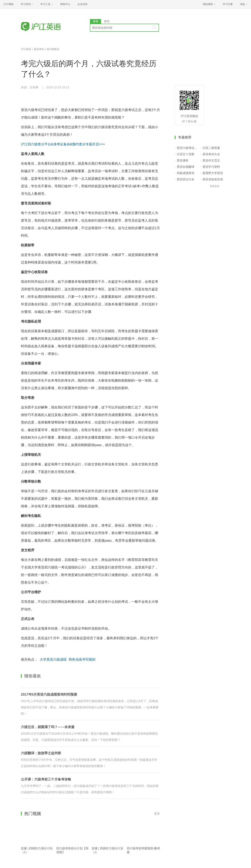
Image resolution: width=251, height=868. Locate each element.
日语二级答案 (211, 148)
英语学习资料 (211, 167)
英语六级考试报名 (188, 148)
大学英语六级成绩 (53, 659)
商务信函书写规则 (82, 659)
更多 (157, 814)
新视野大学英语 (213, 173)
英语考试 (39, 49)
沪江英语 (26, 49)
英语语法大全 (186, 179)
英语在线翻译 (186, 167)
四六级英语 (53, 49)
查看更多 (215, 186)
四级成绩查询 (186, 173)
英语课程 (183, 160)
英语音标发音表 (213, 179)
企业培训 (82, 4)
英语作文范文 (211, 160)
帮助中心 (65, 4)
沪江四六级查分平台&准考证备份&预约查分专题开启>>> (63, 144)
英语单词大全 (211, 154)
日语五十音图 (186, 154)
